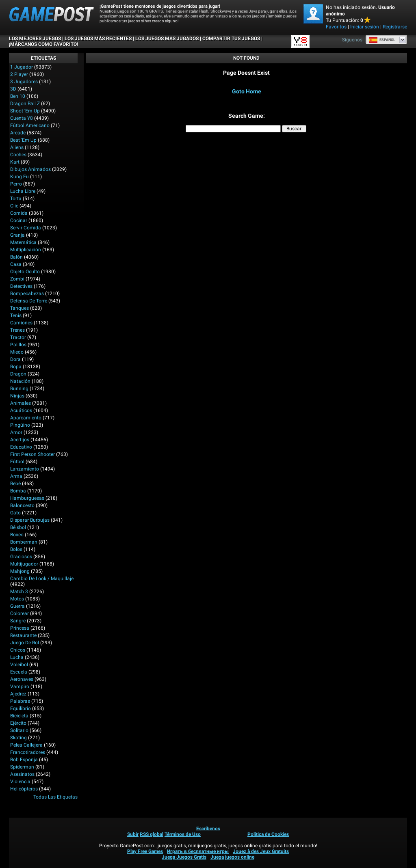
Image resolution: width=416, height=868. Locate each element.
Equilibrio (21, 708)
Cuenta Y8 (22, 118)
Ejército (18, 723)
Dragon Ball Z (25, 104)
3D (13, 89)
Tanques (19, 308)
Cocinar (19, 220)
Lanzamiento (25, 469)
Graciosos (21, 557)
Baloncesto (22, 505)
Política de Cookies (268, 834)
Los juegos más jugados (167, 39)
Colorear (19, 613)
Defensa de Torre (29, 301)
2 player (19, 74)
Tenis (16, 315)
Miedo (17, 352)
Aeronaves (22, 679)
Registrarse (395, 27)
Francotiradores (28, 752)
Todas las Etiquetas (55, 797)
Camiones (21, 323)
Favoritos (336, 27)
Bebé (15, 484)
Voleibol (19, 665)
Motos (17, 599)
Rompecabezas (27, 294)
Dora (15, 359)
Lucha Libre (23, 191)
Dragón (18, 374)
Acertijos (20, 440)
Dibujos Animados (30, 169)
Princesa (20, 628)
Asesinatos (22, 774)
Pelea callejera (26, 745)
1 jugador (22, 67)
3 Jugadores (24, 82)
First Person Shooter (32, 454)
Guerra (17, 606)
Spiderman (22, 767)
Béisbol (18, 527)
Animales (21, 403)
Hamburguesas (27, 498)
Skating (18, 738)
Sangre (18, 621)
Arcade (18, 133)
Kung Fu (19, 177)
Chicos (18, 650)
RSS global (152, 834)
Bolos (16, 549)
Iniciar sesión (365, 27)
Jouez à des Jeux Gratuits (261, 851)
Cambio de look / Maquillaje (42, 579)
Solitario (19, 730)
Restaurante (23, 635)
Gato (15, 513)
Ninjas (17, 396)
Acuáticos (21, 410)
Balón (16, 257)
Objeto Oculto (25, 272)
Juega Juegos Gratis (184, 857)
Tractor (18, 337)
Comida (19, 213)
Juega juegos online (232, 857)
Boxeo (17, 535)
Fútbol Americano (30, 125)
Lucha (17, 657)
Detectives (21, 286)
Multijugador (24, 564)
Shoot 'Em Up (25, 111)
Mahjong (20, 571)
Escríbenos (208, 829)
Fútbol (17, 462)
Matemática (23, 242)
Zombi (17, 279)
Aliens (17, 147)
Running (19, 389)
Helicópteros (24, 789)
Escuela (19, 672)
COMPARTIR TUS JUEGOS (231, 39)
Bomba (18, 491)
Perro (16, 184)
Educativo (21, 447)
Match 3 (19, 592)
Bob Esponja (24, 760)
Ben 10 (18, 96)
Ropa (16, 367)
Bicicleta (19, 716)
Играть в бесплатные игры (198, 851)
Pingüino (20, 425)
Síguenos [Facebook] (352, 40)
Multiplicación (26, 250)
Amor (16, 432)
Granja (17, 235)
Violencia (20, 782)
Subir (133, 834)
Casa (16, 264)
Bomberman (24, 542)
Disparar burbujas (30, 520)
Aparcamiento (26, 418)
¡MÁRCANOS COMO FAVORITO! (43, 44)
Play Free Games (145, 851)
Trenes (17, 330)
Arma (16, 476)
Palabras (20, 701)
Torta (16, 199)
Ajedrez (18, 694)
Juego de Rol (25, 643)
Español (382, 40)
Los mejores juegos (35, 39)
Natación (20, 381)
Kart (15, 162)
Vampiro (20, 687)
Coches (18, 155)
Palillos (18, 345)
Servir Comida (26, 228)
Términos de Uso (183, 834)
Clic (14, 206)
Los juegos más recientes (98, 39)
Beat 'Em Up (23, 140)
